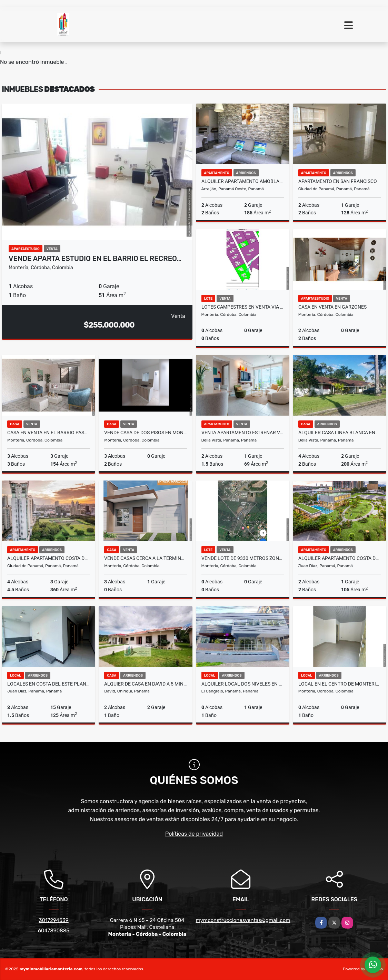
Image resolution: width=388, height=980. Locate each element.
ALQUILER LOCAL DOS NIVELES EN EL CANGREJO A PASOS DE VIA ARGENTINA (243, 684)
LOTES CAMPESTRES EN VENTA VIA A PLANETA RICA (243, 307)
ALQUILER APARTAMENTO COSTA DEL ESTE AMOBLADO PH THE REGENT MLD (340, 558)
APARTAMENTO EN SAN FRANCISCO (338, 181)
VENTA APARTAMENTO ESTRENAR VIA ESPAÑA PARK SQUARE (243, 433)
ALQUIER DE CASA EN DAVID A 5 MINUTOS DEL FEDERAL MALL (145, 684)
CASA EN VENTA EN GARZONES (332, 307)
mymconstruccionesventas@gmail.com (243, 920)
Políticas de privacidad (194, 834)
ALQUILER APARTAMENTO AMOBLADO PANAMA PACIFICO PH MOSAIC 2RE (243, 181)
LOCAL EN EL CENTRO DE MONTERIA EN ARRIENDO (340, 684)
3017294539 (53, 920)
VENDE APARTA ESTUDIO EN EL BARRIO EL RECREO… (95, 259)
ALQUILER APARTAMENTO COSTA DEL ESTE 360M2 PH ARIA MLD (48, 558)
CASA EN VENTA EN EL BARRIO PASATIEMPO (48, 433)
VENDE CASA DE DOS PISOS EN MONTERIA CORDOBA (145, 433)
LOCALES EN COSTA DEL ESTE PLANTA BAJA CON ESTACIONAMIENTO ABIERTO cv (48, 684)
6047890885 (54, 931)
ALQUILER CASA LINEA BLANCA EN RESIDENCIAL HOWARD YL (340, 433)
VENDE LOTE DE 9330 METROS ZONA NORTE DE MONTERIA (243, 558)
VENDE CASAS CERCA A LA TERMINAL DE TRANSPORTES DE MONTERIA (145, 558)
